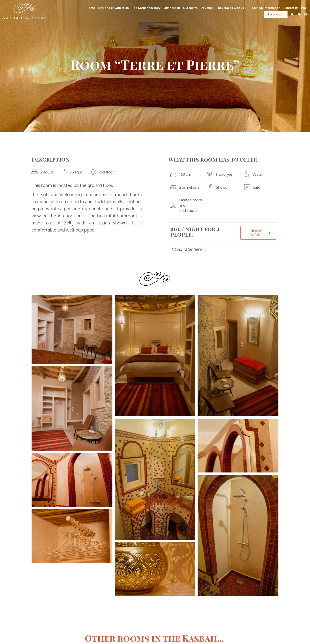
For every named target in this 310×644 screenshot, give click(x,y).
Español (141, 577)
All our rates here (186, 249)
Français (90, 577)
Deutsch (124, 577)
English (107, 577)
